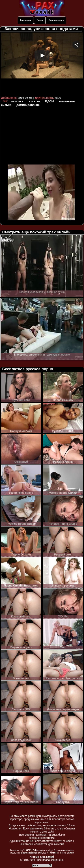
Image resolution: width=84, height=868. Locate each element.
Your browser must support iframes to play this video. (42, 64)
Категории (26, 20)
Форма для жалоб (42, 857)
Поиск (40, 20)
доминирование (28, 105)
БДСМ (49, 101)
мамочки (17, 101)
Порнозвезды (56, 20)
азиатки (34, 101)
